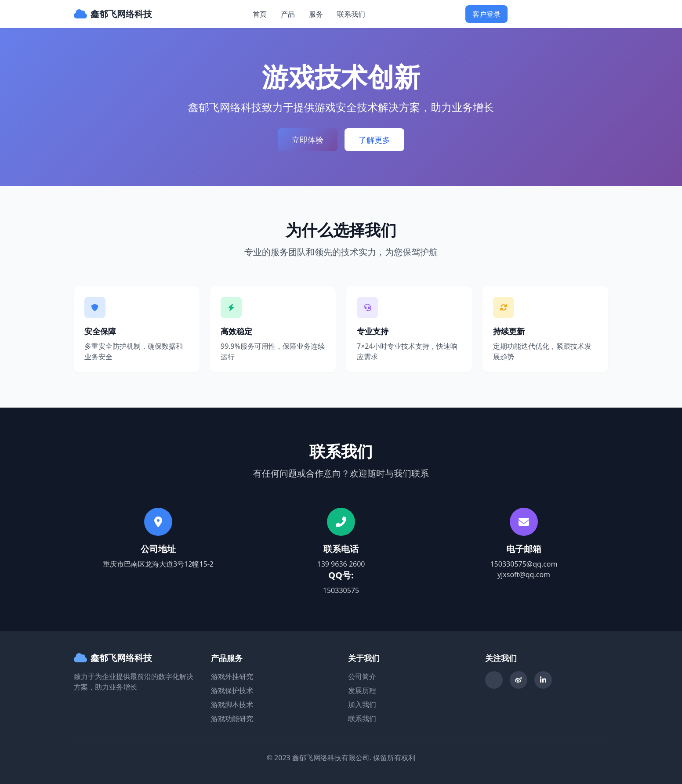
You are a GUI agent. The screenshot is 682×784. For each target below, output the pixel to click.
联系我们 (351, 14)
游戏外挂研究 (232, 676)
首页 (260, 14)
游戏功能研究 (232, 719)
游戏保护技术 (232, 690)
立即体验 (308, 140)
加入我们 (362, 705)
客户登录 (486, 14)
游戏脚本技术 (232, 705)
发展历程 (362, 690)
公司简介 (362, 676)
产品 (288, 14)
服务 (316, 14)
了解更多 (374, 140)
